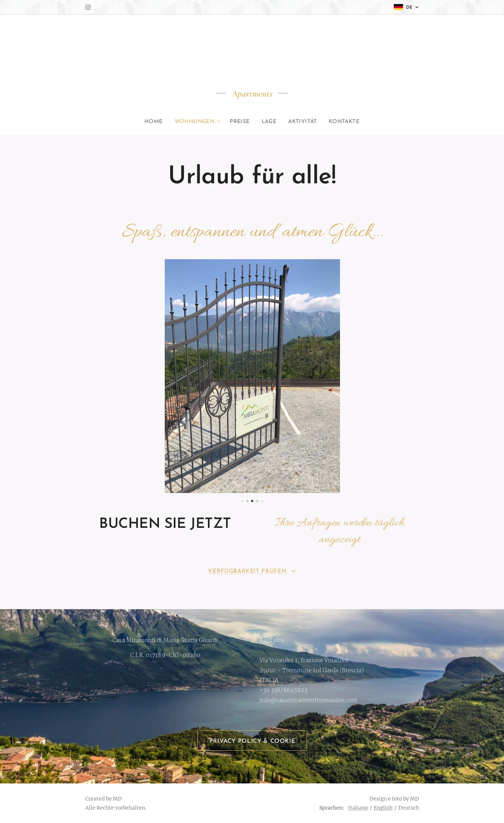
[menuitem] (153, 122)
